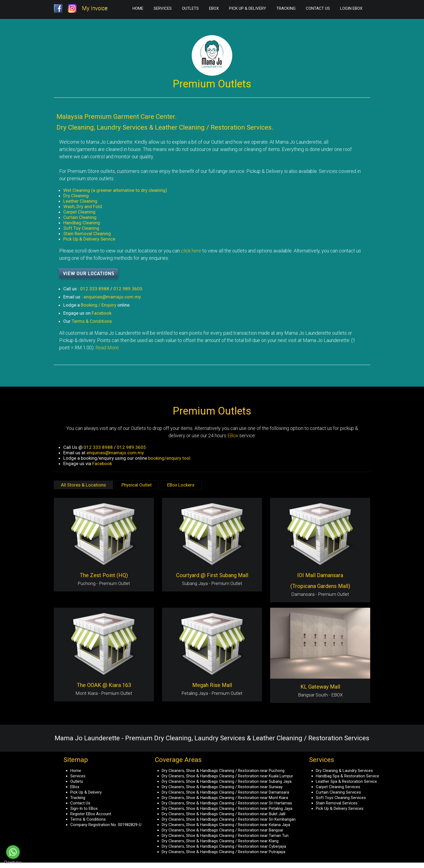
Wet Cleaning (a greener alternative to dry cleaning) (115, 190)
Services (163, 8)
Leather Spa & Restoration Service (346, 781)
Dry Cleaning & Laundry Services (344, 771)
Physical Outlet (137, 485)
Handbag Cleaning (82, 223)
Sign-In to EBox (84, 808)
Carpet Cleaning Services (338, 787)
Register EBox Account (91, 814)
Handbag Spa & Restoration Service (347, 776)
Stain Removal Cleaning (87, 234)
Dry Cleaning (76, 196)
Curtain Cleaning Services (338, 792)
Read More (107, 348)
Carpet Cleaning (79, 212)
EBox (214, 8)
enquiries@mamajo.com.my (112, 297)
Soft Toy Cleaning (81, 228)
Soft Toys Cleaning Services (341, 798)
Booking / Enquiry (99, 305)
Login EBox (351, 8)
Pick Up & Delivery (248, 8)
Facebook (102, 313)
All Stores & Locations (83, 485)
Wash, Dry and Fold (83, 206)
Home (138, 8)
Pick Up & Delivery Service (89, 239)
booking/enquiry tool (169, 458)
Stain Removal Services (337, 803)
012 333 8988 (95, 289)
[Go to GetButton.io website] (13, 862)
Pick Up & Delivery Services (340, 808)
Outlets (190, 8)
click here (191, 251)
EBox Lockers (181, 485)
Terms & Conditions (92, 321)
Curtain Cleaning (80, 217)
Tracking (286, 8)
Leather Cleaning (80, 201)
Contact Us (318, 8)
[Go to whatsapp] (13, 852)
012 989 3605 (128, 289)
